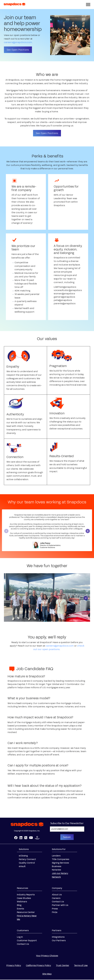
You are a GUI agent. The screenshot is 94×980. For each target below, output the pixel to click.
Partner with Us (60, 906)
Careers (56, 899)
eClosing (23, 856)
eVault (22, 867)
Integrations (58, 937)
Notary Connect (27, 860)
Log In (20, 937)
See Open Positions (18, 50)
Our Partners (59, 941)
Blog (19, 906)
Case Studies (24, 899)
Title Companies (61, 860)
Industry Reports (26, 895)
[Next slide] (88, 531)
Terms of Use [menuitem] (81, 966)
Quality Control (27, 863)
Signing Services (60, 863)
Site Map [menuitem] (47, 974)
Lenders (56, 856)
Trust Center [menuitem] (63, 966)
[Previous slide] (6, 531)
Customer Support (27, 941)
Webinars (22, 902)
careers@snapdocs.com (18, 42)
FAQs (55, 913)
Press (55, 909)
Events (20, 909)
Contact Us (58, 902)
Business (57, 867)
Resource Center (26, 913)
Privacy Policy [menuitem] (14, 966)
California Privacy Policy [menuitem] (38, 966)
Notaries (56, 870)
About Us (57, 895)
